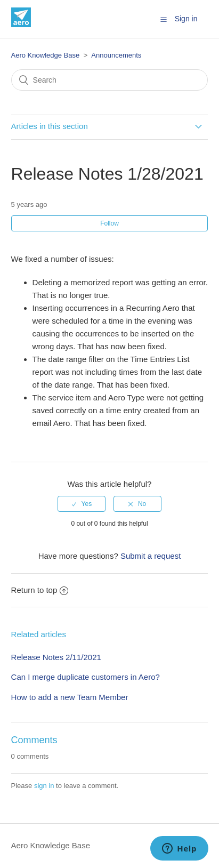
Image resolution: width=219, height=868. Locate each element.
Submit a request (151, 556)
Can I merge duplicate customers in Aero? (86, 677)
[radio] (82, 504)
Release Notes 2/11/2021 (56, 657)
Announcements (116, 55)
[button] (164, 19)
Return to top (40, 590)
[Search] (110, 80)
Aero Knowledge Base (46, 55)
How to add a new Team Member (70, 697)
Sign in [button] (186, 19)
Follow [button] (109, 223)
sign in (44, 786)
